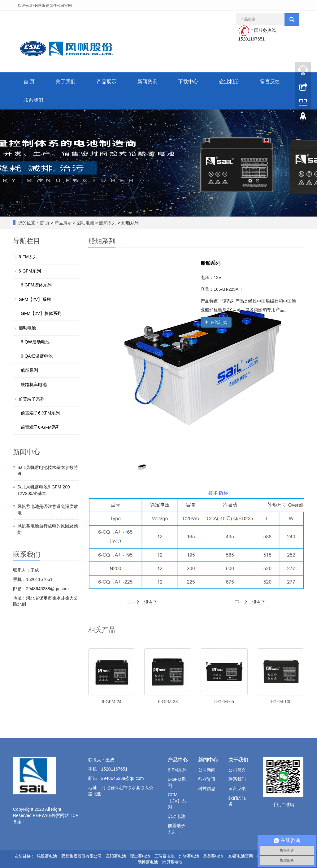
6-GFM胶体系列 (36, 285)
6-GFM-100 (280, 702)
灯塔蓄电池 (189, 856)
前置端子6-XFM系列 (40, 413)
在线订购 (216, 322)
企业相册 (229, 82)
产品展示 (106, 82)
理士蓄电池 (140, 856)
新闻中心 (208, 760)
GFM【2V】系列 (35, 299)
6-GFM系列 (30, 271)
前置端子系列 (32, 399)
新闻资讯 (147, 82)
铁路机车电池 (34, 385)
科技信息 (207, 789)
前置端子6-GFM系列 (41, 427)
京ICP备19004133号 (46, 822)
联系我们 (33, 100)
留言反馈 (270, 82)
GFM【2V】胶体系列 (41, 313)
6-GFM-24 (112, 702)
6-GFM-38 (168, 702)
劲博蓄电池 (148, 862)
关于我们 (66, 82)
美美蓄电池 (213, 856)
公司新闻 (207, 770)
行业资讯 (207, 779)
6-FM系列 (28, 257)
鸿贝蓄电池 (172, 862)
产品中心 (178, 760)
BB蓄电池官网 (240, 856)
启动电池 (85, 223)
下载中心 (188, 82)
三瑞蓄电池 (165, 856)
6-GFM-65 (224, 702)
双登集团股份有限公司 (81, 856)
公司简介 (237, 770)
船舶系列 (108, 223)
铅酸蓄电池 (47, 856)
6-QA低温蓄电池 (37, 356)
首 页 (29, 82)
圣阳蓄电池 (116, 856)
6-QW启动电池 (35, 342)
